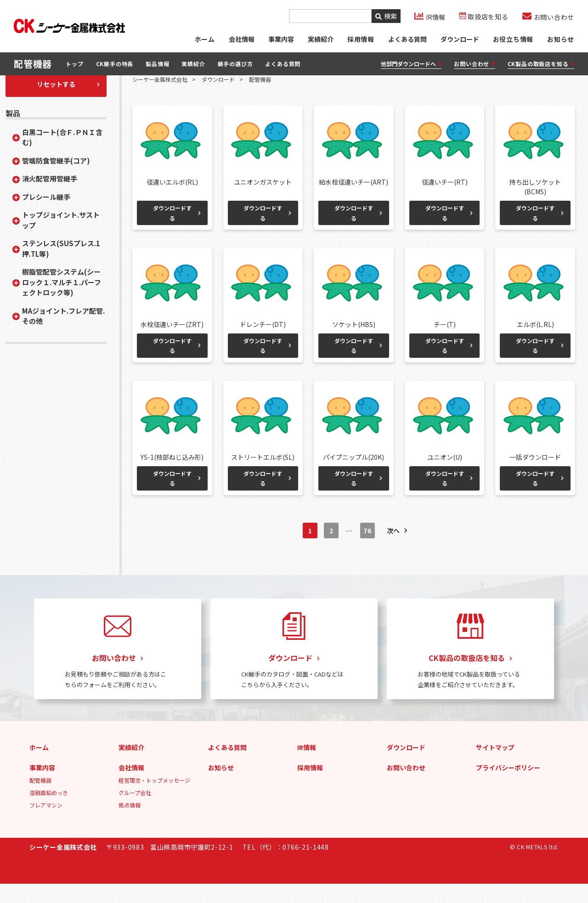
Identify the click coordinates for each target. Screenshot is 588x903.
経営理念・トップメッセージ (154, 799)
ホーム (204, 39)
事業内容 (281, 39)
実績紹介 (320, 39)
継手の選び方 (235, 64)
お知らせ (561, 39)
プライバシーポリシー (508, 787)
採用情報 (310, 787)
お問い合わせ (474, 64)
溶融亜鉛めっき (49, 812)
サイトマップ (495, 767)
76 (367, 550)
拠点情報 (130, 824)
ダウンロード (459, 39)
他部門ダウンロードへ (411, 64)
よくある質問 (407, 39)
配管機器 (40, 799)
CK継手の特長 (115, 64)
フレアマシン (46, 824)
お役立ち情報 (513, 39)
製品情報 (157, 64)
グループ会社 (135, 812)
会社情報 (241, 39)
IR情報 (307, 767)
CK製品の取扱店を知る (541, 64)
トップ (74, 64)
